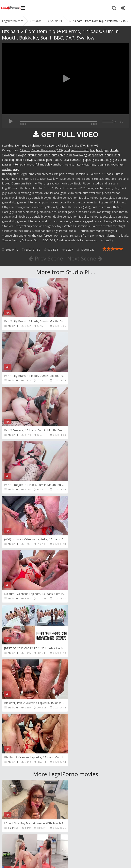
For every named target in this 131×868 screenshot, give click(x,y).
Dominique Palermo (28, 145)
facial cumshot (72, 160)
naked (69, 164)
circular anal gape (39, 155)
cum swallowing (77, 155)
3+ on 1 (25, 150)
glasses (7, 164)
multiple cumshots (52, 164)
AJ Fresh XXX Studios (19, 664)
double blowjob (25, 160)
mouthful (33, 164)
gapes (87, 160)
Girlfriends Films (81, 610)
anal (67, 150)
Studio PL (12, 250)
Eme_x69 (93, 145)
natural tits (82, 164)
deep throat (96, 155)
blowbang (8, 155)
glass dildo (119, 160)
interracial (19, 164)
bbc (92, 150)
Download (86, 250)
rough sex (103, 164)
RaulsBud (13, 610)
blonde (114, 150)
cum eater (58, 155)
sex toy (7, 169)
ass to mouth (80, 150)
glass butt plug (102, 160)
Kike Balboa (65, 145)
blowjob (21, 155)
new (93, 164)
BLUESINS (78, 773)
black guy (102, 150)
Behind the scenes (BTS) (47, 150)
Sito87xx (80, 145)
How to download (58, 846)
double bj (8, 160)
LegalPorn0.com (31, 858)
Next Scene (85, 258)
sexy (16, 169)
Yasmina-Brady (17, 828)
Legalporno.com (11, 8)
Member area (30, 846)
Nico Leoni (49, 145)
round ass (117, 164)
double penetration (49, 160)
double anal (112, 155)
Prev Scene (46, 258)
